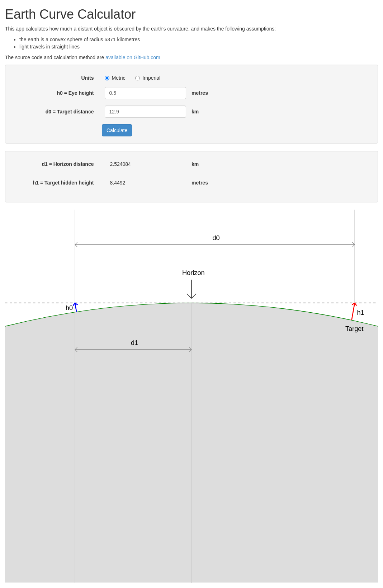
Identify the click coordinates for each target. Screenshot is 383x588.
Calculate (117, 130)
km (195, 112)
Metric (115, 78)
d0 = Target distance (70, 112)
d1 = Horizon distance (68, 164)
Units (88, 78)
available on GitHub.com (133, 57)
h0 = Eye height (75, 93)
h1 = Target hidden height (63, 183)
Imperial (148, 78)
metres (200, 93)
